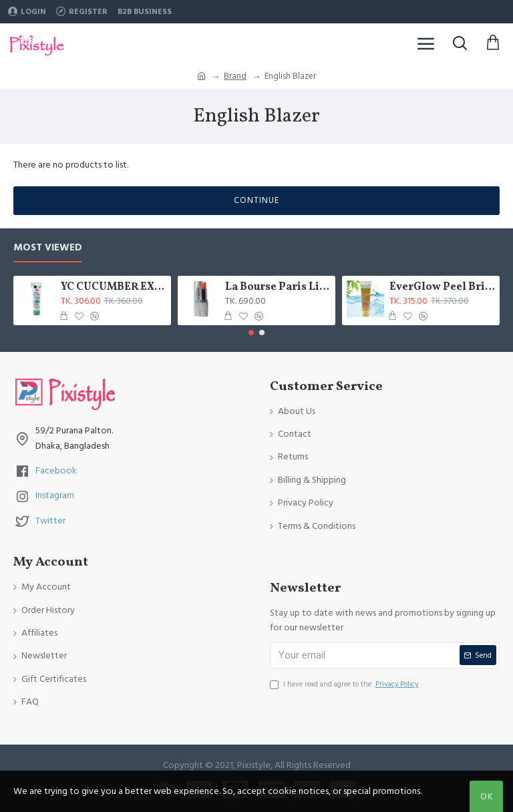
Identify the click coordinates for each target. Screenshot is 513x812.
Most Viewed (48, 248)
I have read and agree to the (345, 684)
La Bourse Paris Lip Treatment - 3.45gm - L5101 (278, 287)
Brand (235, 76)
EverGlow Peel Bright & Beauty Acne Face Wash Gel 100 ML (443, 287)
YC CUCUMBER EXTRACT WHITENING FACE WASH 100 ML (114, 287)
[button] (251, 333)
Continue (256, 200)
